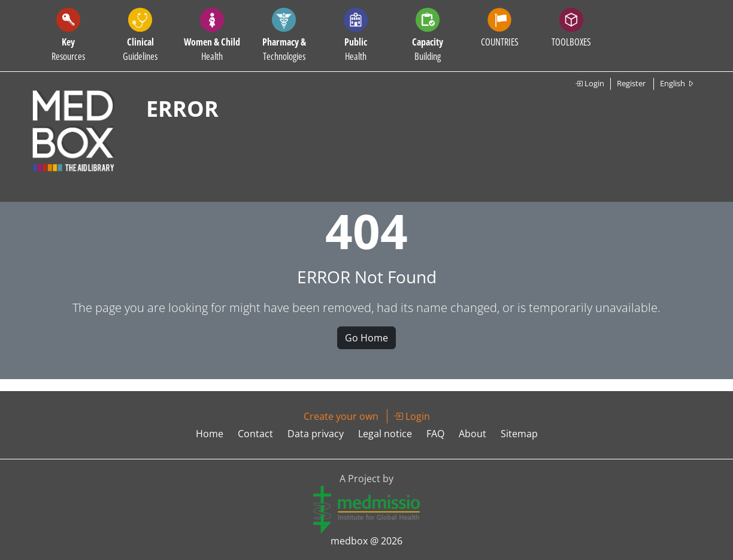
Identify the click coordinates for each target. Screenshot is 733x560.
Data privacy (316, 434)
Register (631, 83)
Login (590, 83)
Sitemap (519, 434)
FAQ (435, 434)
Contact (255, 434)
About (472, 434)
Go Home (366, 338)
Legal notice (385, 434)
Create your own (341, 416)
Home (210, 434)
